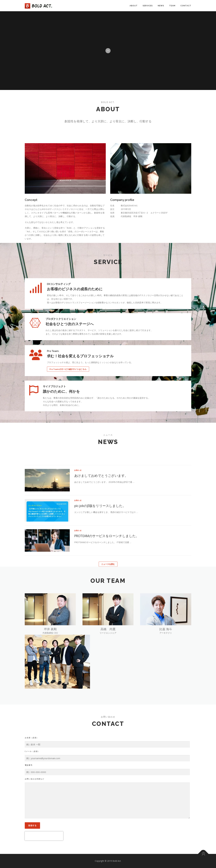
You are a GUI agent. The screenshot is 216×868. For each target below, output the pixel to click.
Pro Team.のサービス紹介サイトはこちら (68, 394)
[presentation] (44, 836)
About (134, 6)
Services (148, 6)
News (161, 6)
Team (172, 6)
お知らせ (78, 542)
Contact (186, 6)
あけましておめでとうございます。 (101, 548)
